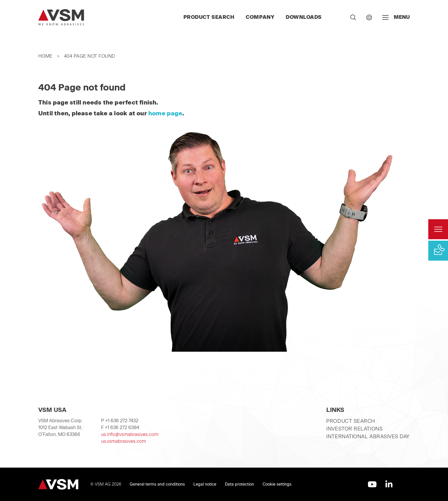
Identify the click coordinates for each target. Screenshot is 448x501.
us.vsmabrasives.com (124, 441)
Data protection (239, 484)
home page (165, 113)
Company (260, 17)
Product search (209, 17)
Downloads (304, 17)
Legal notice (205, 484)
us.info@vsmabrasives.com (130, 434)
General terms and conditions (157, 484)
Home (45, 56)
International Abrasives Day (368, 436)
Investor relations (354, 429)
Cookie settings (277, 484)
